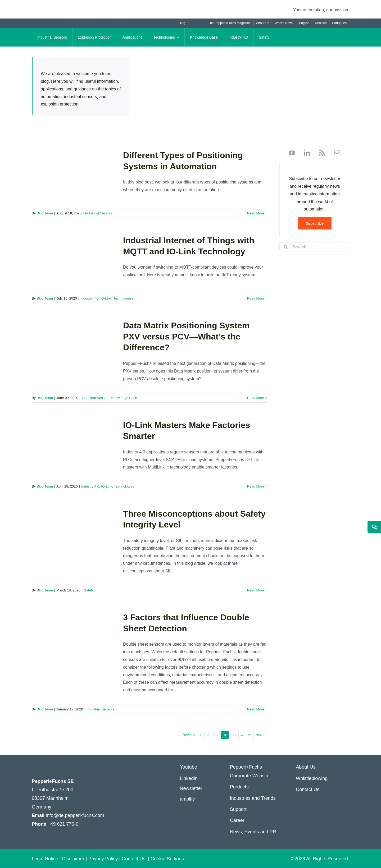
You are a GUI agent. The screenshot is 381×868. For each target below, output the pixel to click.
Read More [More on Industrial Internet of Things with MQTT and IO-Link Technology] (256, 298)
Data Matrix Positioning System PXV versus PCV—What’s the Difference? (186, 336)
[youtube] (292, 153)
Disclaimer (73, 859)
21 (250, 735)
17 (235, 735)
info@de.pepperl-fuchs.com (75, 815)
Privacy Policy (103, 859)
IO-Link (106, 298)
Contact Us (308, 789)
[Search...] (314, 247)
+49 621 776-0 (63, 824)
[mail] (335, 153)
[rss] (320, 153)
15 (216, 735)
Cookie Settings (167, 859)
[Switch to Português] (339, 23)
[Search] (286, 247)
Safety (89, 590)
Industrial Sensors (99, 213)
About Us (306, 767)
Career (237, 820)
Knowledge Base (124, 398)
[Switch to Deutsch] (321, 23)
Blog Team (45, 213)
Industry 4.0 (89, 298)
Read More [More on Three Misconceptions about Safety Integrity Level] (256, 590)
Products (239, 787)
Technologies (123, 298)
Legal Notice (45, 859)
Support (238, 809)
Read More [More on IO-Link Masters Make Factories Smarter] (256, 486)
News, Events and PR (253, 832)
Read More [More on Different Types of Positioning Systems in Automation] (256, 213)
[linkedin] (305, 153)
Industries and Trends (253, 798)
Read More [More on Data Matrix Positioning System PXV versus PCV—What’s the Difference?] (256, 398)
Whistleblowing (312, 778)
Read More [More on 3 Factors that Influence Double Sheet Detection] (256, 709)
